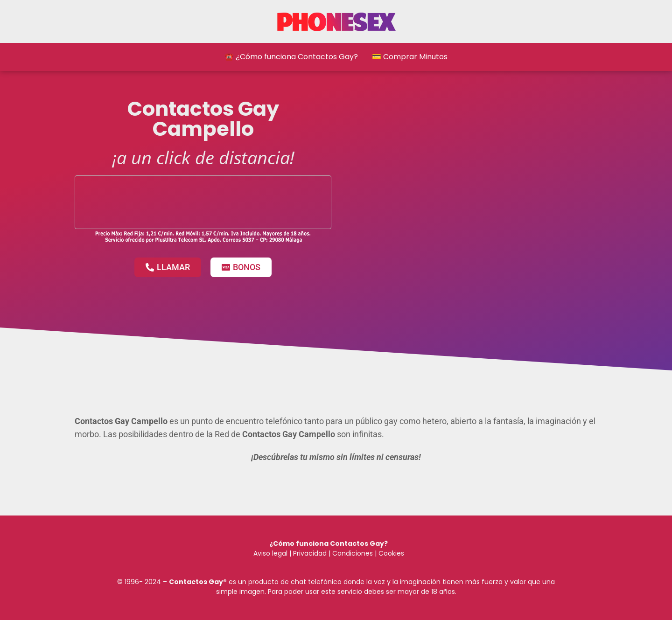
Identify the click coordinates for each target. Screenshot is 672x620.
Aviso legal (270, 553)
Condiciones (352, 553)
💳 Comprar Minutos (410, 57)
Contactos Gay (196, 582)
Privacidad (310, 553)
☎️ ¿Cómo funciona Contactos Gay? (291, 57)
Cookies (391, 553)
